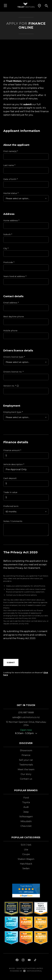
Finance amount (12, 450)
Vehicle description (14, 464)
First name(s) (11, 151)
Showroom (26, 750)
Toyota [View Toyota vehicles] (26, 802)
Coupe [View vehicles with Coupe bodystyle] (26, 854)
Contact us (26, 779)
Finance (26, 755)
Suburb (8, 234)
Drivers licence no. (13, 372)
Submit (11, 662)
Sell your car (26, 760)
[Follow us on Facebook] (17, 960)
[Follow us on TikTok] (35, 960)
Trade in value (10, 492)
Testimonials (26, 765)
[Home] (26, 5)
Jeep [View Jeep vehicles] (26, 812)
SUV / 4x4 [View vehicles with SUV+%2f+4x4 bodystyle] (26, 845)
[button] (39, 6)
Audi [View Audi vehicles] (26, 807)
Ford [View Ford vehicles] (26, 798)
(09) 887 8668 (26, 712)
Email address (11, 303)
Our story (26, 774)
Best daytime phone (14, 317)
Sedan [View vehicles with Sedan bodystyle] (26, 868)
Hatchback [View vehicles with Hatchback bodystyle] (26, 864)
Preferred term (11, 506)
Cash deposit (10, 478)
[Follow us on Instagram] (23, 960)
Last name (9, 165)
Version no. (11, 386)
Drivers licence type (14, 357)
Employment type (13, 412)
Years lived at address (15, 276)
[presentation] (24, 650)
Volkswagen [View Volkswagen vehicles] (26, 817)
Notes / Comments (13, 521)
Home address (11, 220)
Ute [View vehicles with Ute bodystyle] (26, 850)
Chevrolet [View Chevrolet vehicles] (26, 826)
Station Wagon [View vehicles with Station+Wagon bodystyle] (26, 859)
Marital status (11, 193)
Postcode (9, 262)
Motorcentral (33, 971)
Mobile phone (10, 331)
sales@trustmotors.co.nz (26, 717)
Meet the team (26, 769)
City (6, 248)
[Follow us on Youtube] (29, 960)
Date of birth (10, 179)
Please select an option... (18, 198)
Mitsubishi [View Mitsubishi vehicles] (26, 821)
